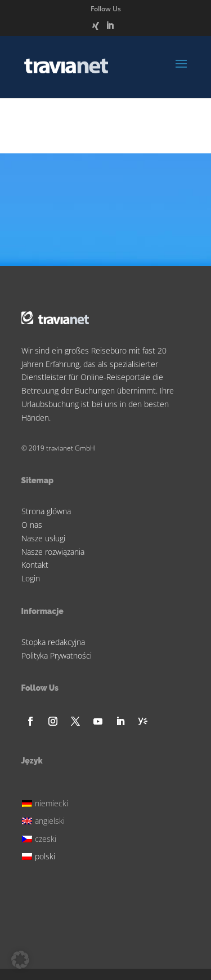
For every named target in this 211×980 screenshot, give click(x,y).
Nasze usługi (43, 538)
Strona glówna (46, 511)
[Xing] (96, 29)
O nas (32, 525)
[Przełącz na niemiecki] (47, 802)
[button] (20, 960)
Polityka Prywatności (57, 655)
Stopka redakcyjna (53, 642)
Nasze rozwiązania (53, 552)
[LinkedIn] (110, 29)
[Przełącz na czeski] (47, 837)
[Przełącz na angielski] (47, 820)
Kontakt (35, 565)
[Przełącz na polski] (47, 855)
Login (31, 578)
